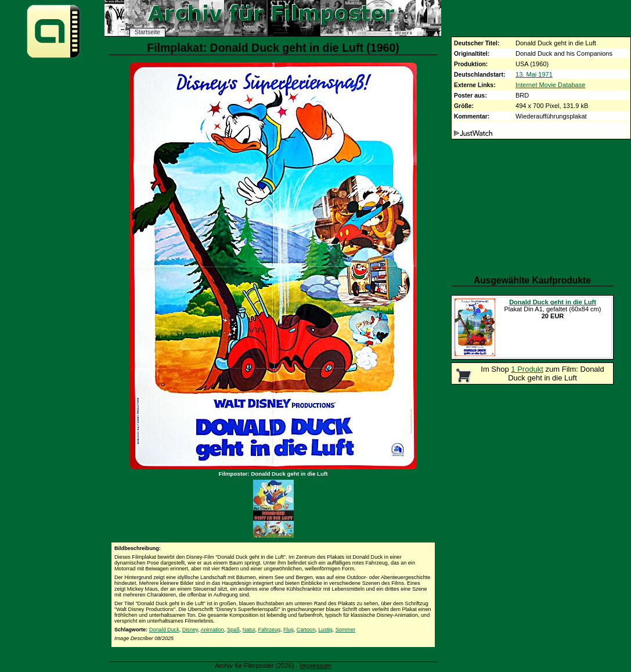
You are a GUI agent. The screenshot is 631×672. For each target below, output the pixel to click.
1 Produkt (527, 369)
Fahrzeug (269, 630)
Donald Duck (164, 630)
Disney (190, 630)
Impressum (315, 666)
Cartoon (306, 630)
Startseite (147, 32)
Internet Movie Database (550, 85)
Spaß (233, 630)
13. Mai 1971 (534, 74)
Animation (212, 630)
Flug (289, 630)
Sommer (345, 630)
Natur (249, 630)
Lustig (325, 630)
